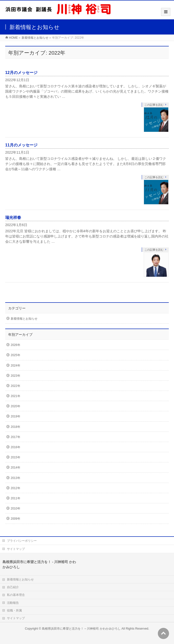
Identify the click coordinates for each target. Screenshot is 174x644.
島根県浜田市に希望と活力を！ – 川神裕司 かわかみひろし (81, 629)
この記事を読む (154, 105)
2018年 (16, 427)
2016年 (16, 447)
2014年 (16, 468)
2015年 (16, 457)
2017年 (16, 437)
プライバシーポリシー (22, 541)
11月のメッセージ (21, 145)
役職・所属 (14, 610)
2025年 (16, 355)
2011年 (16, 498)
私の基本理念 (16, 595)
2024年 (16, 366)
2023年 (16, 376)
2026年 (16, 345)
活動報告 (13, 603)
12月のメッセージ (21, 73)
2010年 (16, 508)
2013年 (16, 478)
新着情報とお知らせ (24, 319)
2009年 (16, 519)
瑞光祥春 (13, 218)
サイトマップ (16, 549)
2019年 (16, 416)
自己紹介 (13, 587)
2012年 (16, 488)
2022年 (16, 386)
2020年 (16, 406)
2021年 (16, 396)
